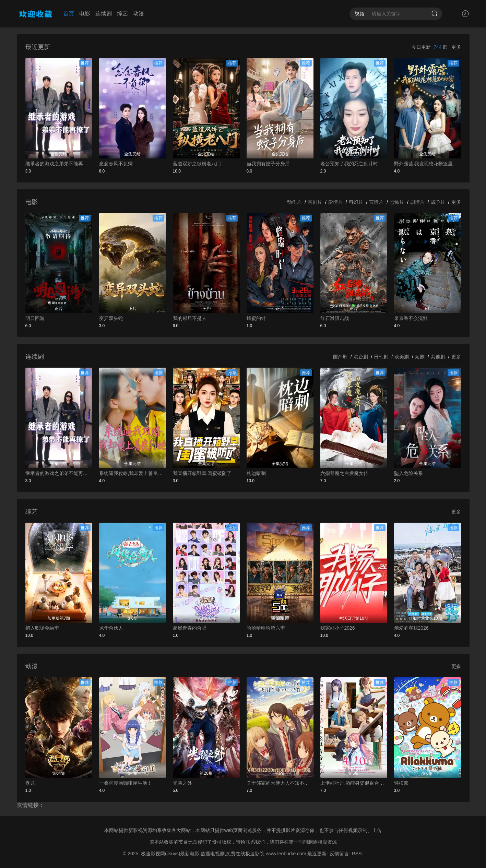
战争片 (438, 202)
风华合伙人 (111, 628)
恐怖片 (397, 202)
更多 (456, 47)
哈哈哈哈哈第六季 (266, 628)
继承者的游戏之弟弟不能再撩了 (59, 164)
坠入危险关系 (408, 473)
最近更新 (317, 854)
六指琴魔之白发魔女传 (344, 473)
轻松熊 (401, 783)
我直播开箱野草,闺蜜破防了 (202, 473)
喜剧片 (315, 202)
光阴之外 (182, 783)
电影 (85, 14)
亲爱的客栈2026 (411, 628)
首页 (69, 14)
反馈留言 (339, 854)
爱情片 (335, 202)
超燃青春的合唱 (190, 628)
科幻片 (356, 202)
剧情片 (417, 202)
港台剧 (361, 357)
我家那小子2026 (338, 628)
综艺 (122, 14)
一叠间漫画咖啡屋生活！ (126, 783)
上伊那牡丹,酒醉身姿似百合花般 (354, 783)
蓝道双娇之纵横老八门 (197, 164)
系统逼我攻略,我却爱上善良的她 (133, 473)
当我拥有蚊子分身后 (268, 164)
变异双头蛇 (111, 318)
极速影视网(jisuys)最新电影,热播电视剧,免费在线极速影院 (203, 854)
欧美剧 (402, 357)
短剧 (420, 357)
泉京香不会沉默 (411, 318)
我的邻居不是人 (190, 318)
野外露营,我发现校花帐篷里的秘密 (428, 164)
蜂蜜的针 (256, 318)
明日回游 (35, 318)
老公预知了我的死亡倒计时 (349, 164)
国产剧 (340, 357)
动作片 (294, 202)
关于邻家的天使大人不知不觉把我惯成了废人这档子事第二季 (280, 783)
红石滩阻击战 (335, 318)
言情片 (376, 202)
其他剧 (438, 357)
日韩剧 (381, 357)
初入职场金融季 (42, 628)
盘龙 (30, 783)
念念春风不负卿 (116, 164)
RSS (357, 854)
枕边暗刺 (256, 473)
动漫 (139, 14)
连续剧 (104, 14)
